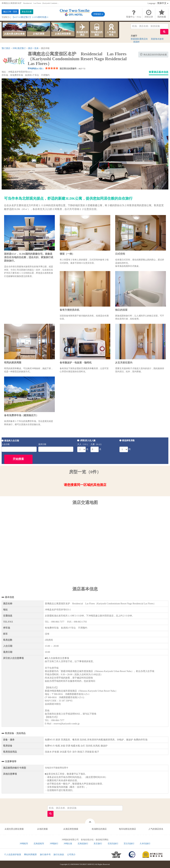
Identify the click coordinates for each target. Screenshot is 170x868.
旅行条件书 (45, 854)
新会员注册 (27, 12)
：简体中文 (158, 3)
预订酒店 (6, 48)
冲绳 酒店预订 (19, 48)
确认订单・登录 (10, 12)
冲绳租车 (24, 844)
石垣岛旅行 (113, 844)
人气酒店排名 (111, 29)
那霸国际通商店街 (139, 39)
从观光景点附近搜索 (14, 29)
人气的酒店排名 (156, 829)
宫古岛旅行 (129, 844)
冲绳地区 (98, 14)
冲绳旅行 (54, 844)
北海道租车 (39, 844)
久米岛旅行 (145, 844)
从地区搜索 (39, 29)
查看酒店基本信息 (159, 72)
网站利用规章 (30, 854)
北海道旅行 (83, 844)
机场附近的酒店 (82, 29)
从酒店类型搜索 (63, 29)
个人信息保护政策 (13, 854)
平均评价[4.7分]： (36, 69)
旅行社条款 (59, 854)
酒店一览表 (33, 48)
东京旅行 (98, 844)
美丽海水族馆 (157, 39)
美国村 (136, 42)
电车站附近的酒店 (127, 829)
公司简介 (71, 854)
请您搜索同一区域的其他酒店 (85, 485)
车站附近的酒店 (97, 29)
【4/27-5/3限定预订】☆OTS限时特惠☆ (30, 17)
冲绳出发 (68, 844)
